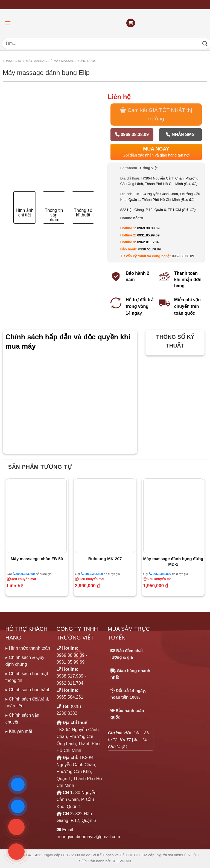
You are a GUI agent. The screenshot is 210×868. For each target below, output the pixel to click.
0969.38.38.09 (132, 134)
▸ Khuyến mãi (19, 731)
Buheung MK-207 (105, 559)
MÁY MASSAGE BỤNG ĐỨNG (75, 61)
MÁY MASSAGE (37, 61)
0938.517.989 (70, 676)
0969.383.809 (24, 574)
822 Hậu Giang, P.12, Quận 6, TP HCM (158, 210)
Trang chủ (12, 61)
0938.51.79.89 (150, 249)
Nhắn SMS (180, 134)
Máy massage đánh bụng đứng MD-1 (173, 561)
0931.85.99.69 (148, 235)
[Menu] (8, 23)
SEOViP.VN (121, 861)
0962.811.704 (148, 242)
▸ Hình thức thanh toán (28, 648)
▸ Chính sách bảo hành (28, 690)
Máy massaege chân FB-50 (37, 559)
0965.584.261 (70, 697)
